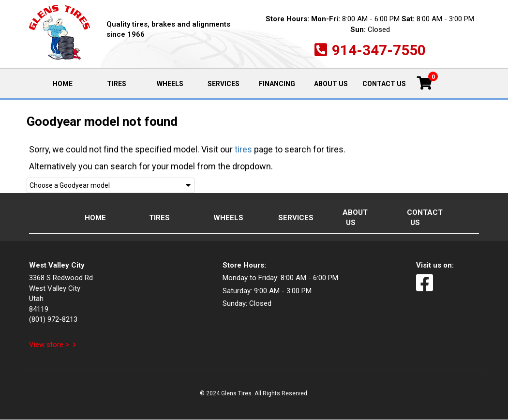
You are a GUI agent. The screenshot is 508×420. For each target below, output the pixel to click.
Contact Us (384, 84)
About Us (331, 84)
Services (224, 84)
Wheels (170, 84)
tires (243, 149)
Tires (117, 84)
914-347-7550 (379, 50)
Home (71, 83)
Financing (277, 84)
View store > (49, 345)
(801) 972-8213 (53, 319)
